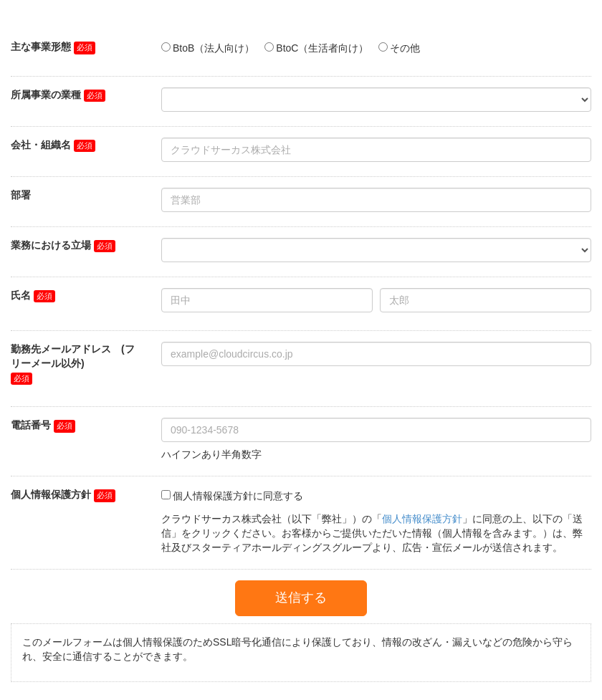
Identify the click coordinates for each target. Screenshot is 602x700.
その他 (405, 48)
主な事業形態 (41, 47)
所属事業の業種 (46, 95)
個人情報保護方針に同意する (238, 496)
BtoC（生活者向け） (322, 48)
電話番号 (31, 425)
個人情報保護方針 (51, 494)
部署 (21, 195)
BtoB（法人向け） (214, 48)
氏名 (21, 295)
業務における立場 (51, 245)
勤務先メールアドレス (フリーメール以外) (73, 356)
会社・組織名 (41, 145)
